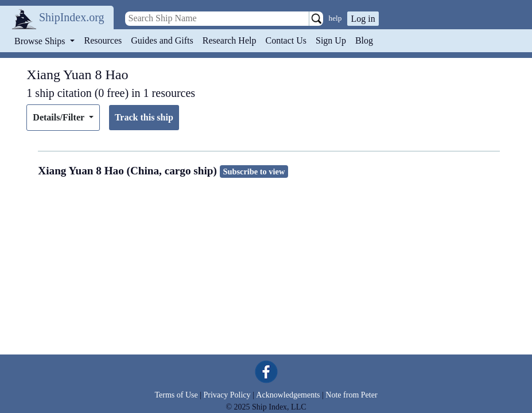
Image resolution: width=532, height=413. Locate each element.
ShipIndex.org (72, 17)
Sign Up (331, 40)
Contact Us (286, 40)
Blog (364, 40)
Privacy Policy (227, 395)
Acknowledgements (288, 395)
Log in (363, 19)
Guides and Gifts (162, 40)
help (335, 18)
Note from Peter (351, 395)
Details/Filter (59, 117)
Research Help (230, 40)
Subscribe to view (254, 172)
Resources (103, 40)
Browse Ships (41, 41)
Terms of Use (176, 395)
